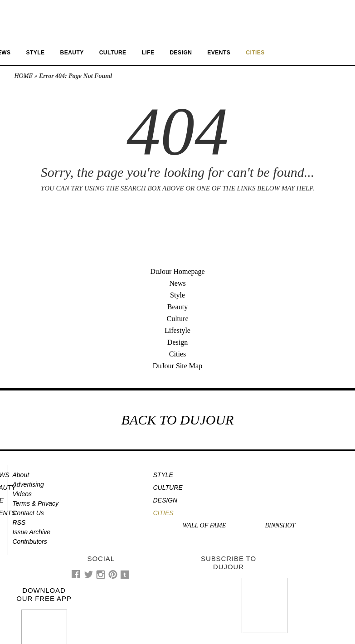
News (177, 283)
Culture (113, 53)
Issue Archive (32, 532)
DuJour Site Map (177, 366)
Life (148, 53)
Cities (177, 354)
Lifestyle (177, 330)
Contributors (30, 542)
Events (219, 53)
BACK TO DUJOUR (178, 420)
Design (181, 53)
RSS (19, 522)
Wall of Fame (204, 525)
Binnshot (280, 525)
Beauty (72, 53)
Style (35, 53)
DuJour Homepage (177, 271)
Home (24, 76)
